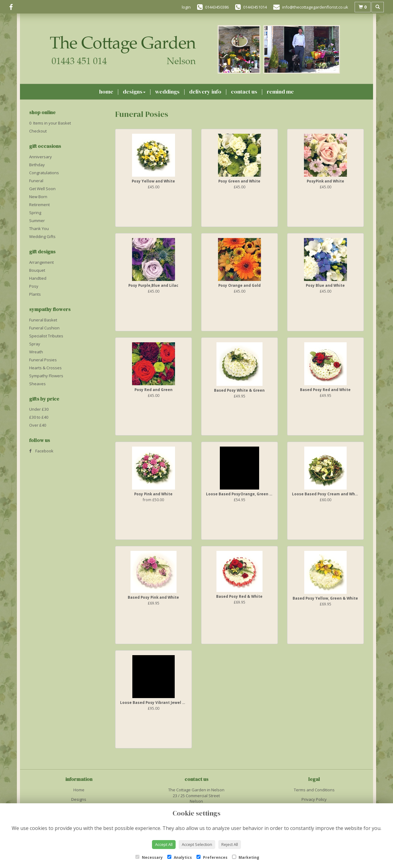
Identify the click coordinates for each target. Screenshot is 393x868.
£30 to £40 (39, 417)
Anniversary (41, 157)
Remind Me (280, 92)
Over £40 (38, 425)
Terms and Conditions (314, 790)
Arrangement (41, 262)
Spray (35, 344)
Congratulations (44, 173)
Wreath (36, 352)
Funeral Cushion (44, 328)
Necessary (149, 857)
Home (106, 92)
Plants (35, 294)
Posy (34, 286)
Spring (35, 213)
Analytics (180, 857)
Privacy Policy (314, 799)
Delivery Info (205, 92)
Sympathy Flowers (46, 376)
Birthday (37, 165)
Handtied (38, 278)
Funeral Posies (43, 360)
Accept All (164, 844)
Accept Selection (197, 844)
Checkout (38, 131)
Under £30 (39, 409)
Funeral (36, 181)
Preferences (212, 857)
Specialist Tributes (46, 336)
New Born (38, 197)
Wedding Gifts (42, 236)
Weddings (167, 92)
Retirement (39, 205)
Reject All (230, 844)
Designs (134, 92)
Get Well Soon (42, 189)
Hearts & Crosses (45, 368)
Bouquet (37, 270)
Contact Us (244, 92)
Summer (37, 221)
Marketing (246, 857)
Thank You (39, 229)
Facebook (41, 451)
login (186, 7)
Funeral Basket (43, 320)
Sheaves (37, 384)
